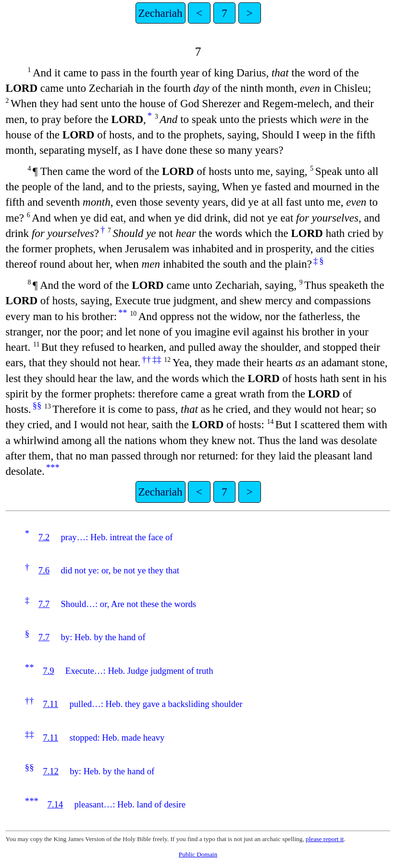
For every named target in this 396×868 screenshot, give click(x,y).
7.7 (44, 604)
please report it (325, 839)
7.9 (48, 671)
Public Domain (198, 854)
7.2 (44, 537)
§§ (37, 405)
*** (53, 467)
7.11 (50, 704)
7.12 (51, 771)
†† (146, 359)
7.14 (55, 804)
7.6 (44, 570)
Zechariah (161, 13)
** (123, 313)
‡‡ (157, 359)
